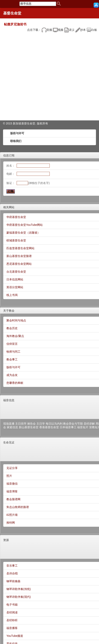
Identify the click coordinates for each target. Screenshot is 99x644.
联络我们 (16, 141)
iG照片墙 (12, 515)
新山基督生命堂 (29, 427)
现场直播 (9, 424)
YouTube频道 (15, 636)
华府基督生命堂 (16, 217)
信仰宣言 (12, 344)
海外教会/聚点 (15, 336)
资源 (6, 540)
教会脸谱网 (13, 499)
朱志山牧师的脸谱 (18, 507)
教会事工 (12, 359)
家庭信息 (12, 427)
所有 (45, 123)
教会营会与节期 (73, 424)
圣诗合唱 (12, 573)
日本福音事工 (68, 427)
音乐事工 (12, 566)
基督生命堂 (12, 13)
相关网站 (9, 207)
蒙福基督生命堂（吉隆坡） (23, 233)
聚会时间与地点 (16, 320)
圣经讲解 (89, 424)
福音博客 (12, 491)
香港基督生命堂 (49, 427)
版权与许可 (17, 133)
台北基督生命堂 (16, 272)
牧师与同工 (13, 352)
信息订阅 (9, 155)
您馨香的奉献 (15, 383)
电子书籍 (12, 605)
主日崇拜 (21, 424)
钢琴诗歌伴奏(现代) (19, 597)
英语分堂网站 (15, 287)
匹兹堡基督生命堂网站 (20, 248)
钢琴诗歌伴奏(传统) (19, 589)
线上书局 (12, 295)
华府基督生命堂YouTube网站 (25, 225)
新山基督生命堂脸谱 (19, 256)
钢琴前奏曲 (13, 581)
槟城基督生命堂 (16, 240)
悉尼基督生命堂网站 (19, 264)
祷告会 (31, 424)
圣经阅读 (12, 612)
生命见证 (9, 442)
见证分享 (12, 468)
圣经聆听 (12, 620)
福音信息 (9, 400)
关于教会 (9, 311)
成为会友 (12, 375)
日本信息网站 (15, 279)
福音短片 (83, 427)
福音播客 (12, 628)
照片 (9, 476)
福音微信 (12, 484)
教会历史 (12, 328)
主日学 (41, 424)
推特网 (11, 523)
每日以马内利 (54, 424)
